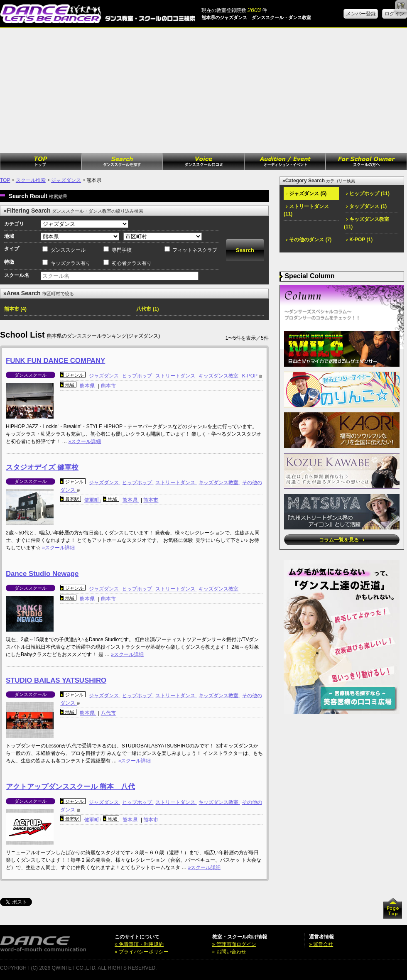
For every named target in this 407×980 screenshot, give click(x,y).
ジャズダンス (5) (306, 194)
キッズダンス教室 (219, 376)
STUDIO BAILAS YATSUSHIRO (56, 680)
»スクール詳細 (85, 441)
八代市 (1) (147, 309)
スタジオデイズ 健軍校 (42, 467)
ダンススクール (68, 250)
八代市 (108, 713)
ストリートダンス (176, 376)
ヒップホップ (138, 376)
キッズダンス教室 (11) (367, 223)
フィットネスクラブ (195, 250)
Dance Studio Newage (42, 574)
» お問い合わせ (229, 952)
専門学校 (122, 250)
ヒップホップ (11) (368, 194)
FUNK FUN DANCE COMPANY (55, 361)
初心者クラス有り (132, 263)
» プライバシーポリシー (142, 952)
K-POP (250, 376)
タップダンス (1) (366, 206)
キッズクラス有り (71, 263)
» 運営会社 (321, 944)
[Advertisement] (203, 91)
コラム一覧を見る (342, 540)
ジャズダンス (66, 180)
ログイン (395, 14)
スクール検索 (31, 180)
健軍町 (92, 500)
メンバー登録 (361, 14)
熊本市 (108, 386)
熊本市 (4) (15, 309)
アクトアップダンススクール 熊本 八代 (70, 787)
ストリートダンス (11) (306, 210)
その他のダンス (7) (309, 240)
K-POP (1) (359, 240)
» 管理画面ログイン (234, 944)
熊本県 (88, 386)
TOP (5, 180)
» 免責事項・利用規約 (139, 944)
